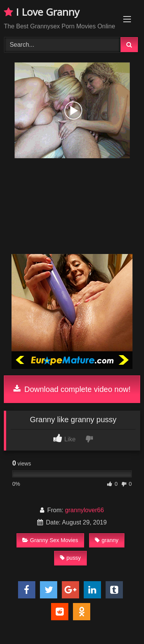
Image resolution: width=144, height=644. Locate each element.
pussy (70, 558)
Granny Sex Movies (50, 540)
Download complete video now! (72, 389)
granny (107, 540)
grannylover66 (84, 510)
